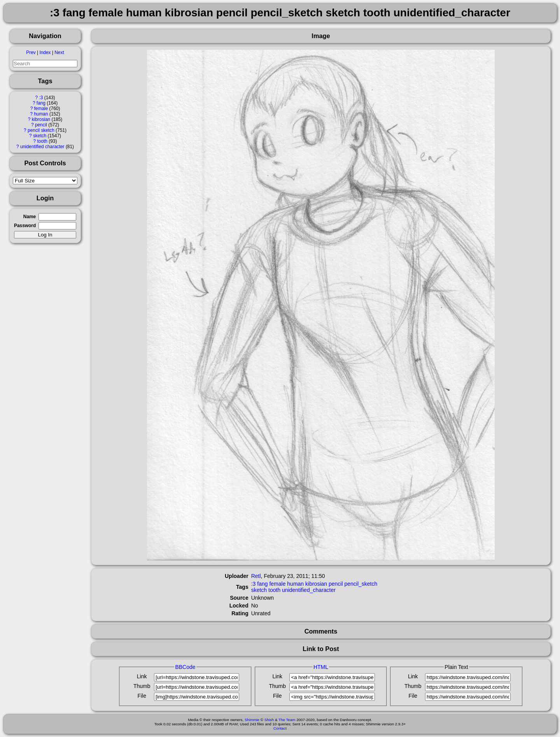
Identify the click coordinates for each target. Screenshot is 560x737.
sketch (40, 136)
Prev (31, 53)
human (41, 114)
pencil (41, 125)
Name (30, 217)
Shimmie (252, 720)
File (142, 696)
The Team (287, 720)
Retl (256, 576)
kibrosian (41, 119)
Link (142, 676)
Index (45, 53)
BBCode (185, 667)
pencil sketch (41, 130)
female (41, 109)
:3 (41, 98)
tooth (42, 141)
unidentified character (42, 147)
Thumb (142, 686)
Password (25, 226)
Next (59, 53)
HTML (321, 667)
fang (41, 103)
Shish (269, 720)
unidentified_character (309, 590)
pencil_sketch (361, 584)
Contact (280, 728)
